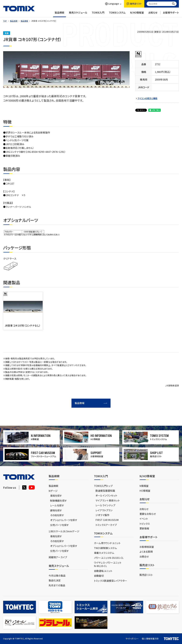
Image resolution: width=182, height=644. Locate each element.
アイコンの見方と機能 (147, 98)
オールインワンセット (106, 495)
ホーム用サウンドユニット (107, 543)
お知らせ (153, 14)
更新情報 (144, 528)
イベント (144, 519)
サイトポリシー (132, 639)
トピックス (145, 524)
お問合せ (144, 557)
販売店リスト (146, 575)
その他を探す (57, 515)
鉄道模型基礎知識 (105, 491)
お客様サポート (171, 14)
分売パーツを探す (59, 525)
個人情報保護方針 (150, 639)
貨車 (7, 33)
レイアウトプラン (104, 510)
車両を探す (56, 496)
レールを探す (57, 505)
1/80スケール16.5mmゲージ (64, 531)
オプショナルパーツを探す (64, 520)
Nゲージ (53, 491)
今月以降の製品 (57, 576)
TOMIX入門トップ (103, 486)
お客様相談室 (147, 547)
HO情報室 (145, 491)
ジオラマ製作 (102, 515)
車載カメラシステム (104, 553)
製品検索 (60, 14)
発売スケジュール (78, 14)
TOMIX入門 (98, 14)
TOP (5, 21)
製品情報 (24, 21)
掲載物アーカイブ (58, 557)
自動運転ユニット (103, 571)
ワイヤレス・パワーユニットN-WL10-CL (108, 564)
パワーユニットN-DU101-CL (109, 558)
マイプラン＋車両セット (108, 500)
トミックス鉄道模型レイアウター (111, 581)
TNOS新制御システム (105, 548)
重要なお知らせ (148, 514)
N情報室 (144, 486)
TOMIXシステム (117, 14)
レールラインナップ (105, 505)
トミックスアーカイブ (106, 525)
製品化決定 (55, 580)
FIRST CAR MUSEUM (107, 520)
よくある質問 (146, 552)
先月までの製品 (57, 585)
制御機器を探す (58, 501)
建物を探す (56, 510)
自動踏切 (99, 576)
